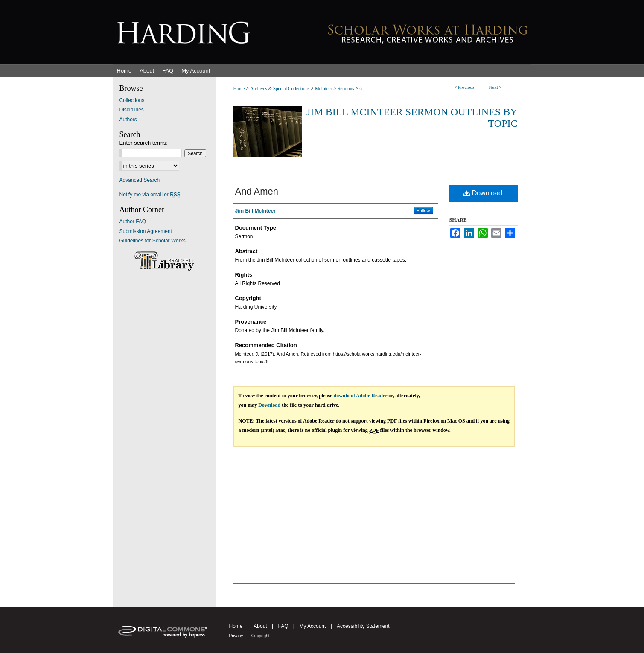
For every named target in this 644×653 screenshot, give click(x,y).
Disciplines (132, 110)
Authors (128, 120)
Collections (132, 100)
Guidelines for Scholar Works (153, 241)
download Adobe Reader (361, 396)
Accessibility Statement (363, 626)
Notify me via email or (150, 195)
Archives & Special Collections (280, 88)
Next (493, 87)
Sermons (346, 88)
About (260, 626)
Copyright (261, 636)
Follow (423, 210)
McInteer (323, 88)
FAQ (283, 626)
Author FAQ (133, 222)
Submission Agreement (146, 231)
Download (483, 193)
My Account (312, 626)
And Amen (257, 191)
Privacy (236, 636)
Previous (466, 87)
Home (239, 88)
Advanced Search (140, 180)
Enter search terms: (144, 143)
